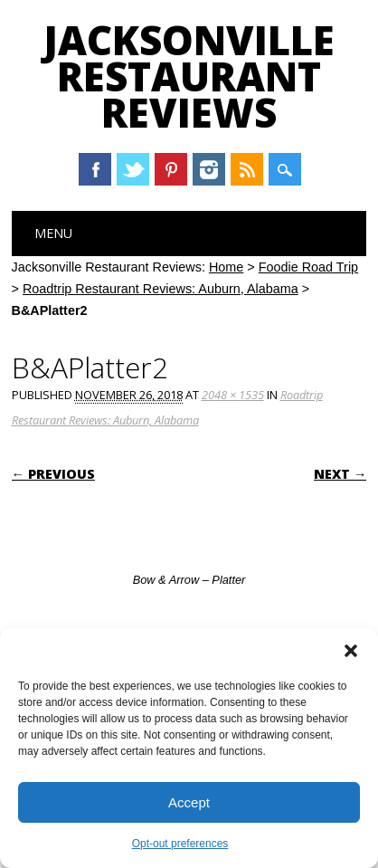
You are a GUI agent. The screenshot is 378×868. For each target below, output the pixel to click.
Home (226, 267)
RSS (247, 169)
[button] (351, 651)
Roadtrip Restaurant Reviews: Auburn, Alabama (161, 289)
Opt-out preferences (180, 844)
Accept (189, 802)
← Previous (53, 474)
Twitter (133, 169)
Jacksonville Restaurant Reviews (189, 76)
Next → (340, 474)
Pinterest (171, 169)
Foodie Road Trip (308, 267)
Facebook (95, 169)
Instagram (209, 169)
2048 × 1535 (233, 395)
